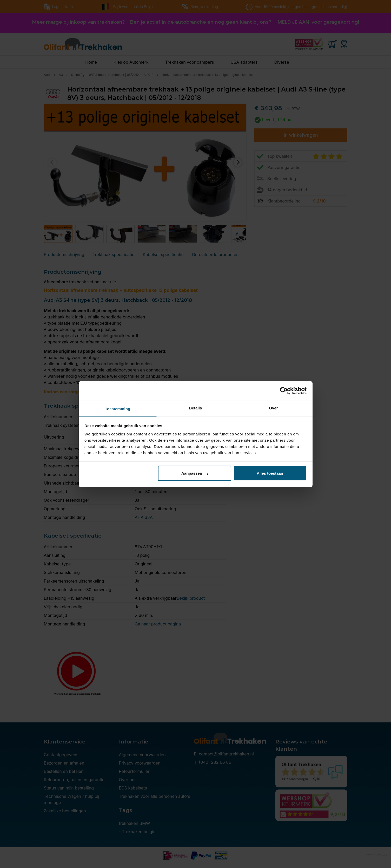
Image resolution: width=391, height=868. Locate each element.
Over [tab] (273, 408)
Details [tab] (196, 408)
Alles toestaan (270, 473)
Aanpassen (195, 473)
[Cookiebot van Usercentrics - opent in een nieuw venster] (284, 391)
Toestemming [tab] (118, 409)
